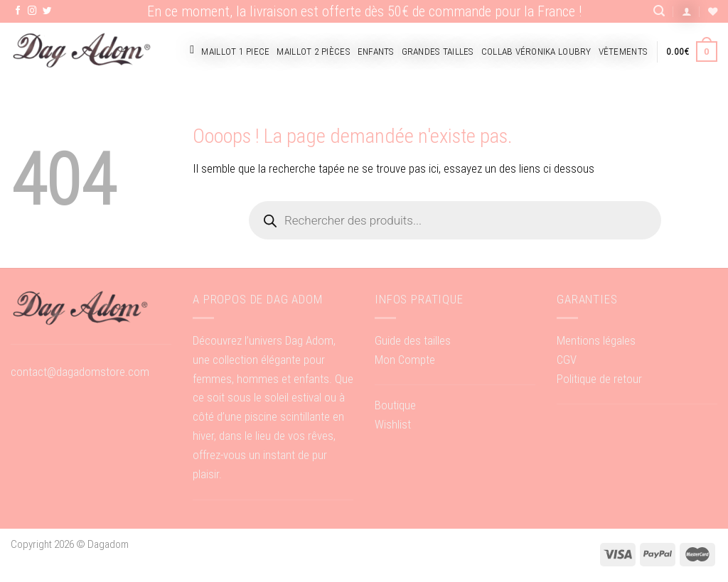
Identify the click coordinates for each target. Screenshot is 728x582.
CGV (567, 360)
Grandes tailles (438, 52)
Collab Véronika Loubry (536, 52)
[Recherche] (659, 11)
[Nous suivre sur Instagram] (32, 11)
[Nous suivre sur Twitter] (47, 11)
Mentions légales (596, 340)
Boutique (395, 405)
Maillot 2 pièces (313, 52)
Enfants (376, 52)
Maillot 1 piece (235, 52)
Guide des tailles (413, 340)
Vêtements (623, 52)
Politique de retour (599, 379)
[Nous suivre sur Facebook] (18, 11)
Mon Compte (405, 360)
